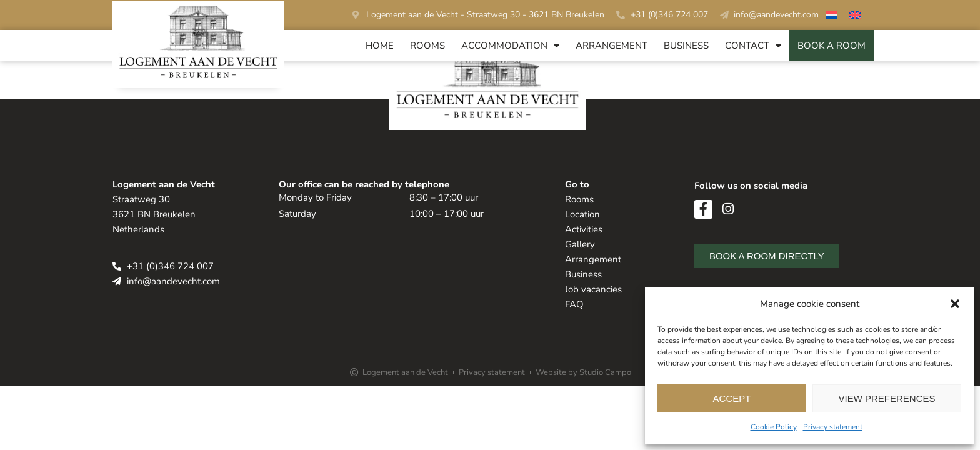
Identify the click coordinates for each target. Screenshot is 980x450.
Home (380, 46)
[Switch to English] (855, 17)
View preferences (887, 398)
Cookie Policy (774, 427)
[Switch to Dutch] (831, 17)
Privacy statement (833, 427)
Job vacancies (593, 289)
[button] (955, 304)
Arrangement (612, 46)
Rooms (427, 46)
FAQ (574, 304)
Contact (753, 46)
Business (686, 46)
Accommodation (510, 46)
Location (582, 214)
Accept (732, 398)
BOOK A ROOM (832, 46)
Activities (584, 229)
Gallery (580, 244)
